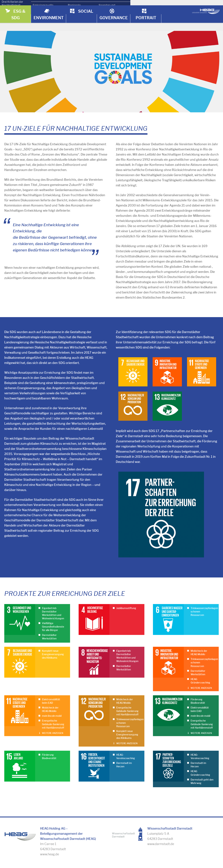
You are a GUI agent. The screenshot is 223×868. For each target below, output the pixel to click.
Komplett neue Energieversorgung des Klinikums (53, 631)
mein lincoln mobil (52, 693)
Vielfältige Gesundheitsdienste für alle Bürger (53, 604)
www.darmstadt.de (161, 821)
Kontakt (160, 852)
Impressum (211, 852)
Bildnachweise (185, 852)
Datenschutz (210, 863)
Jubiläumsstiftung (126, 585)
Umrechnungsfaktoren (77, 852)
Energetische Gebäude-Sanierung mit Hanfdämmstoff (53, 701)
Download (139, 852)
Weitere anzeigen (201, 665)
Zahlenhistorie (112, 852)
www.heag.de (49, 831)
